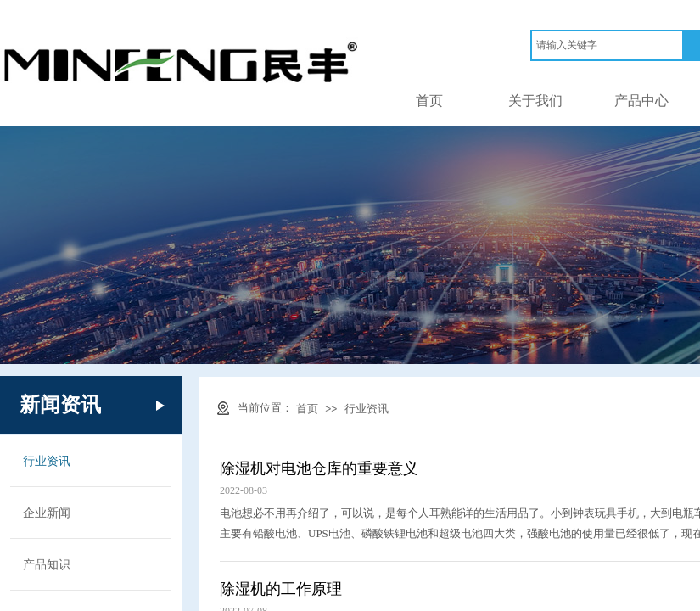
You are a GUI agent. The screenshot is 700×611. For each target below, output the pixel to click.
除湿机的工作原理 (281, 589)
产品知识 (47, 564)
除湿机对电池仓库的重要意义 (319, 468)
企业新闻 (47, 513)
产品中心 (641, 101)
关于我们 (535, 101)
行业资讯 (367, 409)
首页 (429, 101)
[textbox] (607, 45)
